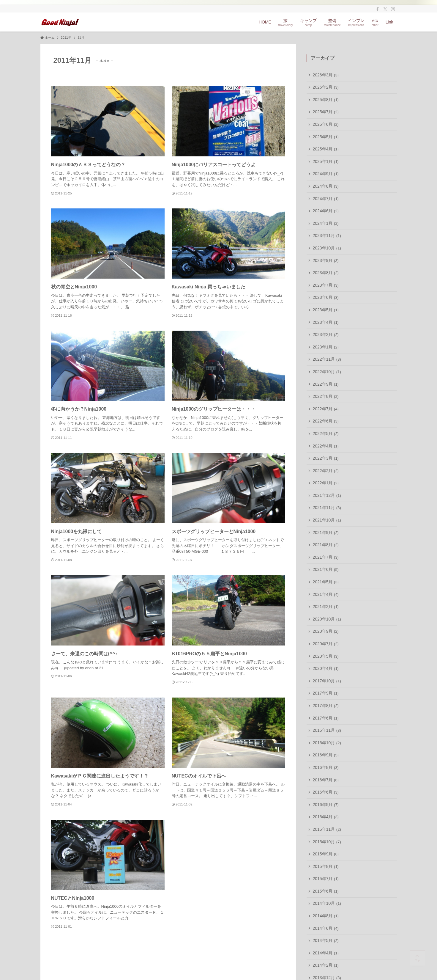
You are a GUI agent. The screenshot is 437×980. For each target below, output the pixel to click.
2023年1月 (326, 347)
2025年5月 (326, 137)
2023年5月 (326, 310)
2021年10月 (327, 520)
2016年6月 (326, 792)
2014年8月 (326, 916)
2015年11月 (327, 829)
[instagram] (393, 9)
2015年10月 (327, 842)
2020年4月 (326, 668)
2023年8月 (326, 273)
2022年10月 (327, 372)
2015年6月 (326, 891)
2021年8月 (326, 545)
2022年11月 (327, 359)
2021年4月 (326, 594)
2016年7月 (326, 780)
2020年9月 (326, 631)
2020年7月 (326, 644)
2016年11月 (327, 730)
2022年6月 (326, 421)
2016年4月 (326, 817)
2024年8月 (326, 186)
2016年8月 (326, 767)
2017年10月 (327, 681)
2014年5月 (326, 940)
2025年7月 (326, 112)
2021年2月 (326, 607)
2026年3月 (326, 75)
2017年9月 (326, 693)
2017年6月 (326, 718)
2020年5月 (326, 656)
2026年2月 (326, 87)
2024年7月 (326, 199)
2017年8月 (326, 706)
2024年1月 (326, 223)
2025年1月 (326, 161)
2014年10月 (327, 903)
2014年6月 (326, 928)
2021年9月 (326, 533)
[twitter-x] (385, 9)
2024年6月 (326, 211)
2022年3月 (326, 458)
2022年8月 (326, 396)
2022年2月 (326, 471)
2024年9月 (326, 174)
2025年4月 (326, 149)
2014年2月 (326, 965)
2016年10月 (327, 743)
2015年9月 (326, 854)
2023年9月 (326, 260)
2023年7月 (326, 285)
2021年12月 (327, 495)
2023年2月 (326, 334)
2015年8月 (326, 866)
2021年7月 (326, 557)
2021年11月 (327, 508)
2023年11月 (327, 235)
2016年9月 (326, 755)
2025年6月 (326, 124)
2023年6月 (326, 297)
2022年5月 (326, 434)
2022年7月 (326, 409)
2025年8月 (326, 100)
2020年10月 (327, 619)
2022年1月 (326, 483)
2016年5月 (326, 805)
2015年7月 (326, 879)
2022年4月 (326, 446)
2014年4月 (326, 953)
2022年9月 (326, 384)
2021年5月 (326, 582)
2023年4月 (326, 322)
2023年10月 (327, 248)
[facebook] (378, 9)
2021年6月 (326, 569)
